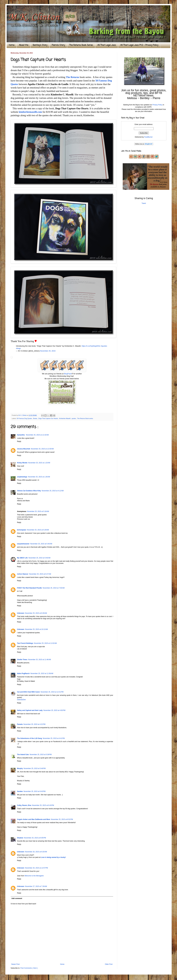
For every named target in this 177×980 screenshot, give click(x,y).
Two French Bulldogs (25, 643)
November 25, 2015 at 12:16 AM (37, 435)
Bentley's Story (40, 45)
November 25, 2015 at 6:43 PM (35, 791)
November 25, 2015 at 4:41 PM (54, 738)
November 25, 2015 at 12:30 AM (42, 449)
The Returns (73, 77)
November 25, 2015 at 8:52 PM (62, 819)
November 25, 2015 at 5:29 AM (38, 530)
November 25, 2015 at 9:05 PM (35, 838)
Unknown (21, 613)
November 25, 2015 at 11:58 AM (42, 673)
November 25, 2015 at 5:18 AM (38, 511)
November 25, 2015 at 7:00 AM (53, 588)
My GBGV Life (22, 558)
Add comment (17, 898)
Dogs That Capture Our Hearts (48, 418)
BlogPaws (68, 374)
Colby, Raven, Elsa (24, 805)
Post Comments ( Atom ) (29, 968)
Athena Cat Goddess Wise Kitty (29, 491)
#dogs (18, 348)
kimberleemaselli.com (30, 112)
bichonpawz (22, 530)
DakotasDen (21, 700)
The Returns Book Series (81, 45)
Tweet (144, 203)
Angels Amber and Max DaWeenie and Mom (34, 819)
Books (35, 418)
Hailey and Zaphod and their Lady (30, 710)
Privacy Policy (158, 105)
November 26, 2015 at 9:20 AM (36, 852)
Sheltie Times (22, 660)
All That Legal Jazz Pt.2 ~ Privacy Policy (139, 45)
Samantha (21, 435)
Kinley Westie (22, 463)
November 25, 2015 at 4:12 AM (53, 491)
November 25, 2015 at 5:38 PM (41, 755)
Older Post (109, 964)
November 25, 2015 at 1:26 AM (39, 477)
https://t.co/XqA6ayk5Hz (91, 346)
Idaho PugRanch (23, 673)
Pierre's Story (58, 45)
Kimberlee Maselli (65, 418)
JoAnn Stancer (23, 574)
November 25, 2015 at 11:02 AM (45, 643)
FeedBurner (148, 137)
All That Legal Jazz (107, 45)
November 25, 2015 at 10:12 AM (36, 629)
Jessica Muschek (24, 449)
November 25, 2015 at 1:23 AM (39, 463)
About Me (24, 45)
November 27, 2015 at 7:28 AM (36, 886)
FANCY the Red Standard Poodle (29, 588)
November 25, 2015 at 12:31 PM (52, 692)
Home (12, 45)
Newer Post (15, 964)
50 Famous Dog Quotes (25, 418)
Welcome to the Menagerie (34, 876)
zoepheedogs (22, 477)
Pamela (20, 724)
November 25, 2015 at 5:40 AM (41, 544)
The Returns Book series (85, 418)
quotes (74, 418)
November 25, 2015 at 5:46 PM (35, 768)
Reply (19, 441)
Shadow (20, 838)
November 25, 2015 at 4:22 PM (34, 724)
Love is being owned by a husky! (53, 857)
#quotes (104, 346)
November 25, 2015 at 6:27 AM (40, 574)
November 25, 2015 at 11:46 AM (39, 660)
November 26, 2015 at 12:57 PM (36, 868)
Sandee (20, 791)
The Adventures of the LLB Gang (29, 738)
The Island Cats (23, 755)
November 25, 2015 (48, 351)
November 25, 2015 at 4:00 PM (54, 710)
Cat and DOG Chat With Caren (28, 692)
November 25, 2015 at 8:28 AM (36, 613)
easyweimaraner (23, 544)
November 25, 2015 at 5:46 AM (39, 558)
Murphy (20, 768)
